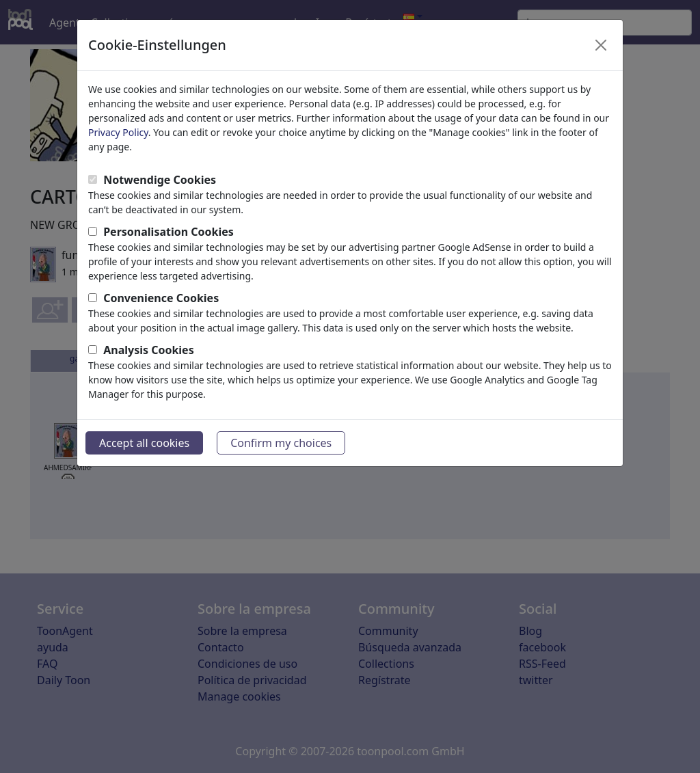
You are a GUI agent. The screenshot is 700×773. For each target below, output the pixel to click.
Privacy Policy (118, 132)
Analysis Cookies (149, 350)
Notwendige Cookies (160, 180)
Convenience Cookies (161, 298)
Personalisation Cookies (169, 232)
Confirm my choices (281, 443)
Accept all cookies (144, 443)
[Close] (601, 45)
